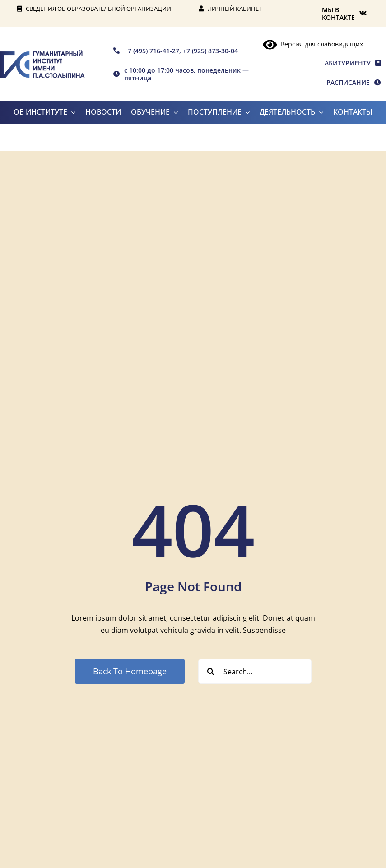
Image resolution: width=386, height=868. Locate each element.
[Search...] (255, 671)
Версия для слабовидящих (313, 44)
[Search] (211, 671)
